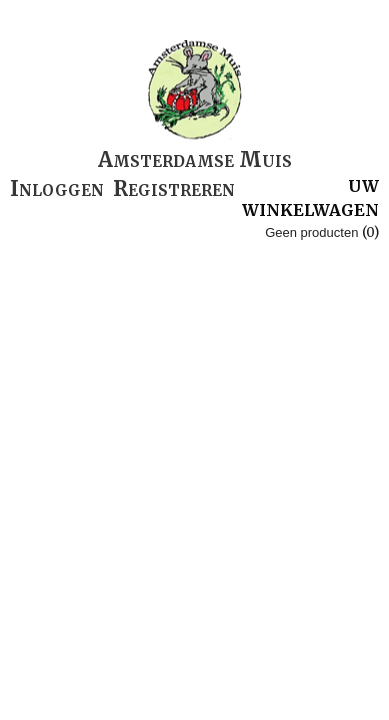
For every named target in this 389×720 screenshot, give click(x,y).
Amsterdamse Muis (195, 159)
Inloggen (57, 188)
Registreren (174, 188)
